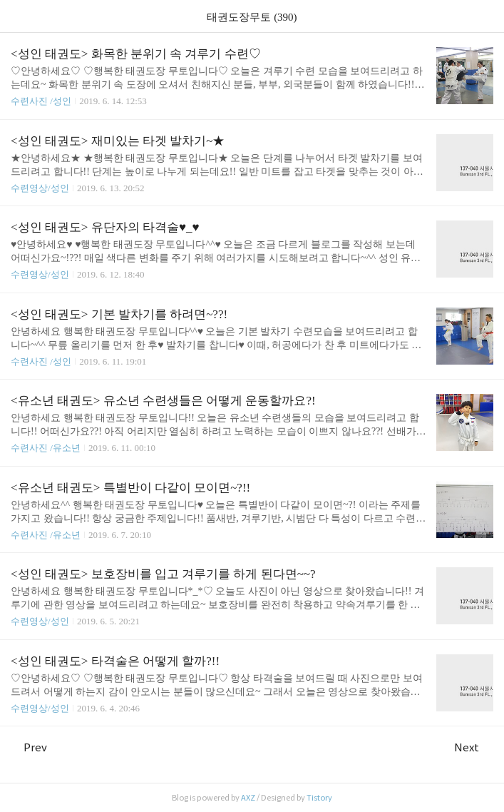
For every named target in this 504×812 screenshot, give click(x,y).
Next (474, 747)
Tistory (319, 798)
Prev (29, 747)
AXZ (248, 798)
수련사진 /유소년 (46, 448)
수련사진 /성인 (42, 101)
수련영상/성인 (41, 188)
